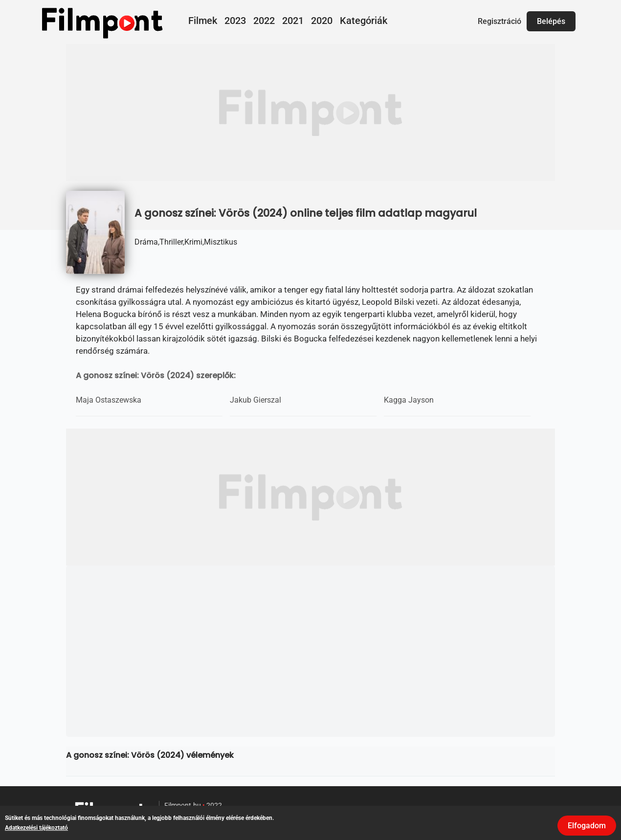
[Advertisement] (310, 113)
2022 (264, 21)
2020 (322, 21)
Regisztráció (499, 21)
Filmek (203, 21)
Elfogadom (587, 826)
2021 (293, 21)
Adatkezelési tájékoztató (36, 828)
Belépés (551, 21)
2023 (235, 21)
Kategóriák (364, 21)
